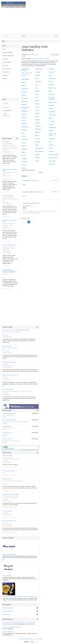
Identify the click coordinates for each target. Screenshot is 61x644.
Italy (36, 97)
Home (5, 41)
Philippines (52, 78)
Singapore (52, 112)
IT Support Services (7, 433)
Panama (51, 72)
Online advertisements (8, 611)
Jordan (37, 104)
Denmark (24, 149)
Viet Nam (52, 164)
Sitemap (4, 79)
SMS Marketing (6, 614)
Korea (37, 110)
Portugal (51, 85)
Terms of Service (7, 69)
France (24, 155)
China (23, 136)
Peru (50, 75)
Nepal (37, 145)
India (37, 78)
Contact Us (5, 65)
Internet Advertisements (8, 632)
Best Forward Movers (8, 196)
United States (53, 158)
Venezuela (52, 161)
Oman (37, 161)
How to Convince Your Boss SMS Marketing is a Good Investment (19, 622)
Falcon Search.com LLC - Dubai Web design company (16, 330)
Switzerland (52, 128)
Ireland (37, 91)
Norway (38, 158)
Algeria (24, 86)
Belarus (24, 114)
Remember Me (8, 111)
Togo (50, 142)
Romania (51, 94)
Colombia (25, 140)
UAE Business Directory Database (11, 494)
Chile (23, 133)
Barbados (25, 111)
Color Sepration (30, 55)
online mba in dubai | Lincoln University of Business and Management (20, 597)
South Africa (52, 115)
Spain (50, 118)
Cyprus (24, 146)
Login (56, 36)
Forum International (7, 456)
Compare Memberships (8, 56)
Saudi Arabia (53, 102)
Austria (24, 95)
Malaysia (38, 129)
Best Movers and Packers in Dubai (9, 221)
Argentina (25, 89)
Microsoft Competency (8, 608)
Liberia (37, 123)
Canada (24, 130)
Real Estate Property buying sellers (40, 59)
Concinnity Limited (7, 479)
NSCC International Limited (9, 362)
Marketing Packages (8, 52)
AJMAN (23, 73)
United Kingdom (54, 155)
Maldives (38, 132)
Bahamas (25, 101)
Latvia (37, 116)
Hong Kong (39, 69)
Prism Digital (6, 142)
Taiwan (51, 131)
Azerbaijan (25, 98)
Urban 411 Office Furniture (9, 245)
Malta (37, 136)
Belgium (24, 117)
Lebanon (38, 120)
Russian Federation (52, 98)
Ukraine (51, 151)
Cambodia (25, 127)
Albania (24, 82)
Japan (37, 101)
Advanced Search (7, 62)
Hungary (38, 72)
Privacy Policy (6, 72)
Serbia (51, 109)
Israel (37, 94)
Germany (24, 162)
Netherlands (39, 148)
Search (24, 36)
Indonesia (38, 82)
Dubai (27, 73)
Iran (36, 85)
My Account (5, 59)
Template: (26, 642)
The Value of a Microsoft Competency (12, 627)
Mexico (37, 139)
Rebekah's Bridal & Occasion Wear (10, 170)
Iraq (36, 88)
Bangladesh (25, 108)
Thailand (51, 139)
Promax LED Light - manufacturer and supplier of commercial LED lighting (10, 271)
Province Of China (52, 135)
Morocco (38, 142)
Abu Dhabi (24, 74)
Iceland (37, 75)
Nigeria (37, 155)
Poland (51, 82)
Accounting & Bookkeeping (9, 554)
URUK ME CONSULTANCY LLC (10, 375)
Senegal (51, 105)
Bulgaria (24, 124)
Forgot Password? (6, 116)
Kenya (37, 107)
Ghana (24, 165)
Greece (24, 168)
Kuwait (37, 113)
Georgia (24, 159)
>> (34, 222)
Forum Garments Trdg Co (9, 471)
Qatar (50, 91)
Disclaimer (5, 75)
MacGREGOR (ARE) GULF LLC (33, 192)
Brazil (23, 120)
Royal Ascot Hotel (7, 346)
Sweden (51, 124)
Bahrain (24, 105)
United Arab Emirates (25, 70)
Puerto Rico (52, 88)
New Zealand (39, 151)
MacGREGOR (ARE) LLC (31, 181)
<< (23, 222)
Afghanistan (25, 79)
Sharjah (30, 73)
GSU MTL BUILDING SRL (31, 203)
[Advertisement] (30, 22)
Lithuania (38, 126)
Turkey (51, 148)
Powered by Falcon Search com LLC (28, 639)
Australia (24, 92)
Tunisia (51, 145)
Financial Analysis (7, 575)
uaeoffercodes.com (7, 439)
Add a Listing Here (55, 55)
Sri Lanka (52, 121)
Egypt (23, 152)
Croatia (24, 143)
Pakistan (51, 69)
